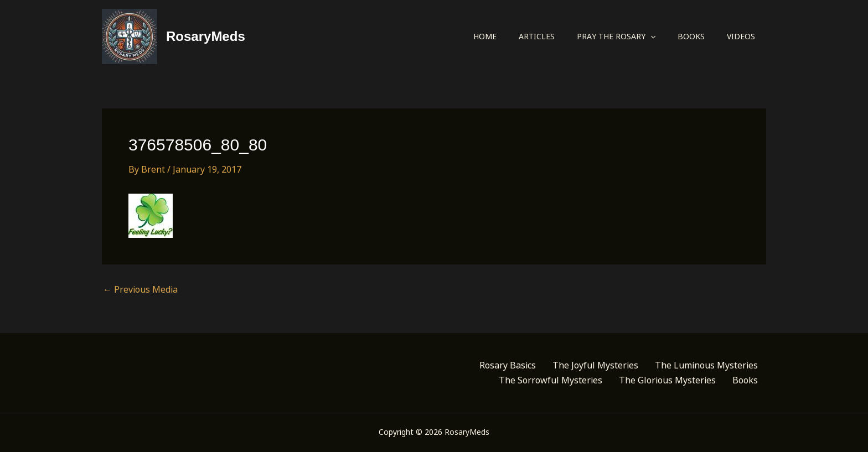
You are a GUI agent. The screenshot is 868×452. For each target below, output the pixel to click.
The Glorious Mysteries (667, 380)
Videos (741, 36)
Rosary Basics (508, 365)
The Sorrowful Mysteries (551, 380)
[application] (650, 37)
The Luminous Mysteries (706, 365)
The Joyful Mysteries (595, 365)
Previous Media (140, 289)
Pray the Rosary (616, 37)
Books (691, 36)
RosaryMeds (206, 36)
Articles (537, 36)
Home (485, 36)
